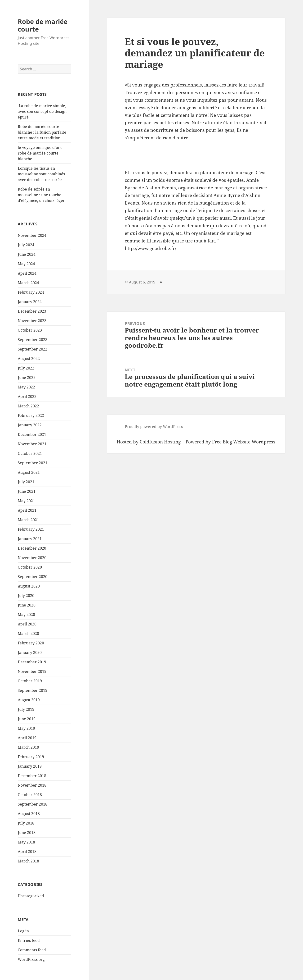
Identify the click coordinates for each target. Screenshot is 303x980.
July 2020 (26, 596)
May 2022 (26, 387)
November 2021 (32, 444)
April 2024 (27, 273)
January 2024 (30, 302)
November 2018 (32, 785)
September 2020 (33, 577)
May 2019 (26, 728)
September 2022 (33, 349)
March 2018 (28, 861)
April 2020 (27, 624)
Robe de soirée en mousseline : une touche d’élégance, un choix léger (41, 195)
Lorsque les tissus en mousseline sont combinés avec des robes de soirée (41, 174)
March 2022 (28, 406)
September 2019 (33, 690)
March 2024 (28, 283)
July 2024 (26, 245)
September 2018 (33, 804)
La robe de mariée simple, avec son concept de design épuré (42, 111)
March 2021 (28, 520)
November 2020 (32, 558)
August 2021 (29, 472)
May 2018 (26, 842)
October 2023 (30, 330)
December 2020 (32, 548)
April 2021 (27, 510)
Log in (23, 931)
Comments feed (32, 950)
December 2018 (32, 776)
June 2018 (27, 833)
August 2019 (29, 700)
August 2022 (29, 359)
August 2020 (29, 586)
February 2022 (31, 415)
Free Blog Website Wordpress (244, 442)
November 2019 (32, 671)
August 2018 (29, 814)
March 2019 (28, 747)
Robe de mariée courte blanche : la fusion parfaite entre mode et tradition (42, 132)
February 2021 (31, 529)
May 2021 (26, 501)
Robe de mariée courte (43, 25)
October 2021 (30, 453)
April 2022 (27, 397)
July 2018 (26, 823)
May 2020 (26, 615)
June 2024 (27, 254)
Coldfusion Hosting (160, 442)
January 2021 (30, 539)
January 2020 (30, 652)
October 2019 (30, 681)
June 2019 (27, 719)
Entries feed (29, 940)
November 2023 (32, 321)
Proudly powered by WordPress (154, 427)
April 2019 (27, 738)
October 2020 (30, 567)
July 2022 (26, 368)
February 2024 (31, 292)
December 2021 (32, 434)
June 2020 (27, 605)
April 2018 (27, 852)
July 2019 (26, 709)
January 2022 (30, 425)
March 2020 (28, 634)
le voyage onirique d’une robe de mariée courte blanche (40, 153)
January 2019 (30, 766)
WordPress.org (31, 959)
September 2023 (33, 340)
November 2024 (32, 235)
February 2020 (31, 643)
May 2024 (26, 264)
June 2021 (27, 491)
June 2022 (27, 378)
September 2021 (33, 463)
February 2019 (31, 757)
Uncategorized (31, 896)
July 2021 (26, 482)
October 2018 (30, 795)
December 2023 (32, 311)
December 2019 (32, 662)
